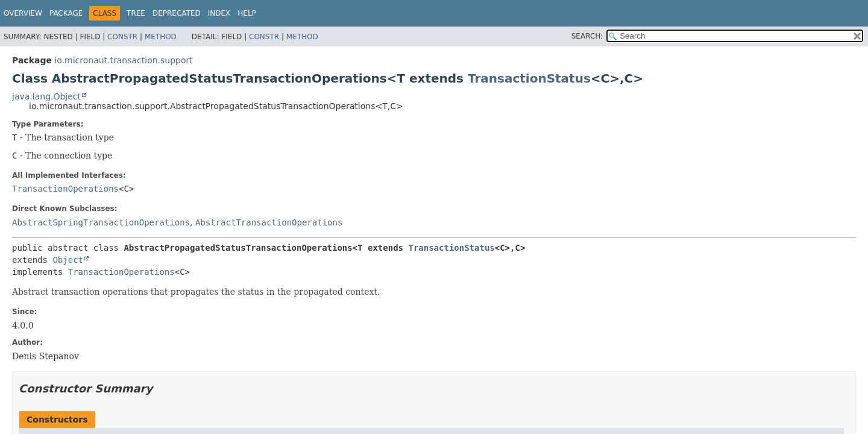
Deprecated (177, 13)
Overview (23, 13)
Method (161, 37)
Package (66, 13)
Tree (136, 13)
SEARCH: (587, 36)
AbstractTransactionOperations (269, 222)
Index (219, 13)
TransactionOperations (65, 189)
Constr (122, 37)
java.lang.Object (46, 96)
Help (247, 13)
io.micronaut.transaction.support (123, 60)
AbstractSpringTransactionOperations (101, 222)
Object (68, 260)
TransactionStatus (529, 78)
